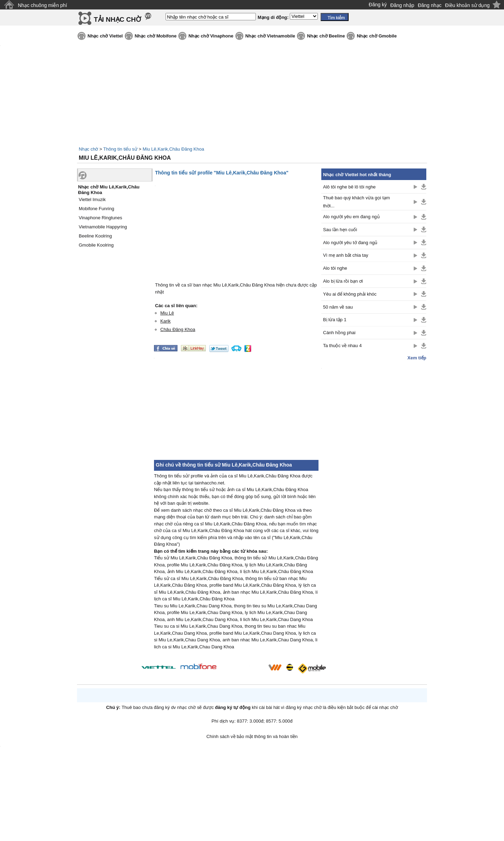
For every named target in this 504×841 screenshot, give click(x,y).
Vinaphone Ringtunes (100, 218)
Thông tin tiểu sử (120, 149)
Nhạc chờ (88, 149)
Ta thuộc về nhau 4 (342, 346)
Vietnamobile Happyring (103, 227)
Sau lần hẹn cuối (340, 230)
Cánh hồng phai (339, 333)
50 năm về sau (338, 307)
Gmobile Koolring (96, 245)
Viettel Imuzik (92, 199)
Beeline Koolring (95, 236)
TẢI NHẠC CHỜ (117, 19)
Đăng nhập (402, 5)
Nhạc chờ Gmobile (377, 36)
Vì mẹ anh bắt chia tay (346, 255)
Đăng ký (378, 5)
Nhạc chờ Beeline (326, 36)
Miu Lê (167, 313)
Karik (166, 321)
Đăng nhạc (430, 5)
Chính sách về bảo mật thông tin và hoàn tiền (252, 736)
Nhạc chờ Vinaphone (211, 36)
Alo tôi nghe (335, 268)
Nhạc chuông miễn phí (43, 5)
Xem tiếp (417, 358)
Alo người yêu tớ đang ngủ (350, 243)
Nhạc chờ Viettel (105, 36)
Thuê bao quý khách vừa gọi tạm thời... (356, 202)
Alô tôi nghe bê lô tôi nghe (349, 187)
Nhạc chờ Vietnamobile (270, 36)
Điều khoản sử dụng (467, 5)
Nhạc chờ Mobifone (156, 36)
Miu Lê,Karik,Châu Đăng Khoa (174, 149)
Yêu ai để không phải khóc (350, 294)
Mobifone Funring (96, 209)
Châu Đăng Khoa (178, 329)
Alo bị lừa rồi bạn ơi (343, 281)
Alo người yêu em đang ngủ (351, 217)
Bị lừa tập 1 (335, 320)
